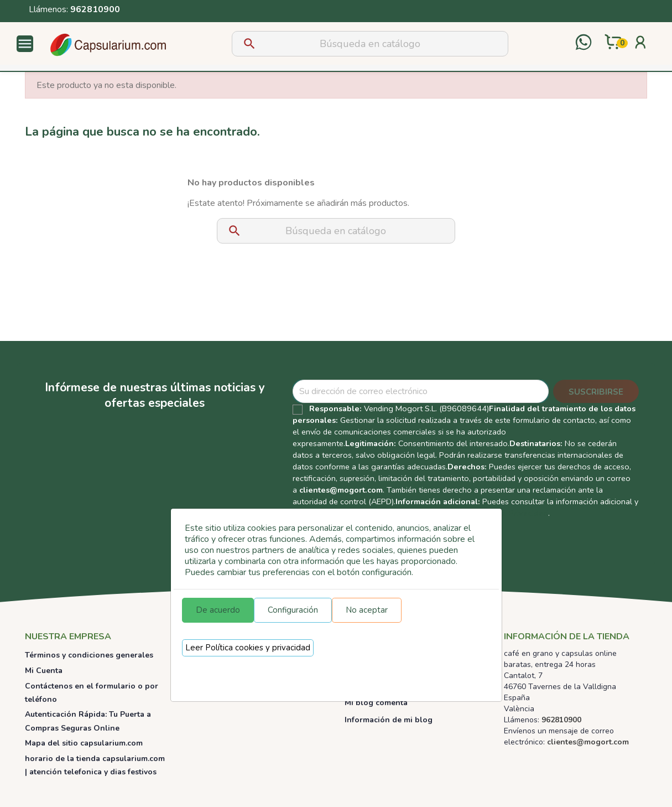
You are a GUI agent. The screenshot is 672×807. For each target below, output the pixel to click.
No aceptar (367, 610)
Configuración (293, 610)
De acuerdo (218, 610)
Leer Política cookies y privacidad (248, 648)
